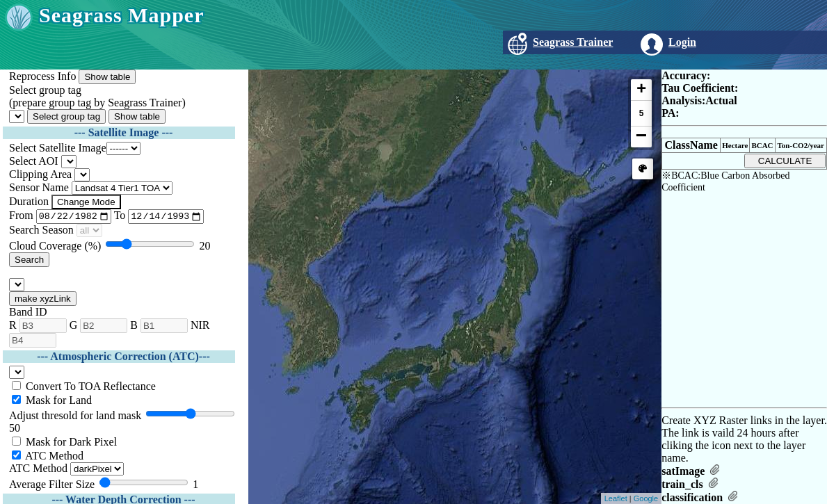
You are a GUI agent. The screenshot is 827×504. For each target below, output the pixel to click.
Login (682, 42)
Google (646, 498)
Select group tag (66, 116)
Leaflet (616, 498)
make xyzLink (43, 301)
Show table (107, 77)
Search (29, 262)
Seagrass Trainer (573, 42)
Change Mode (86, 202)
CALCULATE (785, 161)
